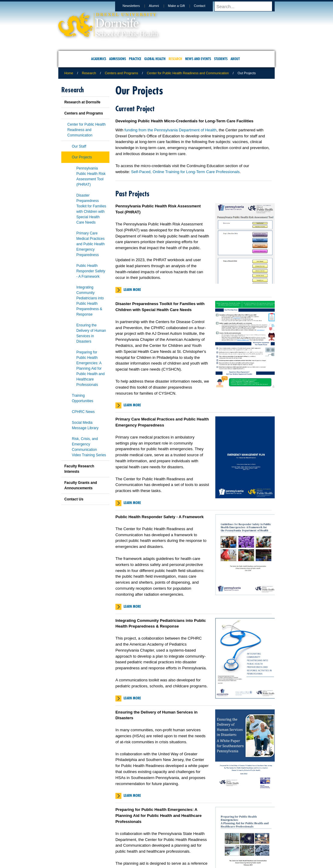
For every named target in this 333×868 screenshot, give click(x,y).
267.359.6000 (166, 863)
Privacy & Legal (165, 838)
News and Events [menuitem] (198, 59)
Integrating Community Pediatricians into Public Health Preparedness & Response (90, 301)
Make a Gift (182, 6)
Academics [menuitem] (99, 59)
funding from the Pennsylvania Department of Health (170, 130)
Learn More (132, 290)
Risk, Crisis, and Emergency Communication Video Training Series (89, 447)
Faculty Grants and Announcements (81, 485)
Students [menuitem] (221, 59)
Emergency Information (161, 844)
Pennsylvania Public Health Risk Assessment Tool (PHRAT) (91, 176)
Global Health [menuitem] (155, 59)
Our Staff (79, 146)
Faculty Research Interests (79, 469)
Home (69, 73)
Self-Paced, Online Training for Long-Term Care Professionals (185, 172)
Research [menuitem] (175, 59)
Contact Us (74, 499)
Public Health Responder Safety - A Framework (91, 271)
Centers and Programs (122, 73)
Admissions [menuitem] (118, 59)
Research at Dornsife (82, 102)
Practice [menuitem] (135, 59)
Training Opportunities (82, 398)
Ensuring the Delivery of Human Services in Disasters (91, 333)
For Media (126, 838)
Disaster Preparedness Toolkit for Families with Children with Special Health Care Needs (91, 209)
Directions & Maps (209, 838)
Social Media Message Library (85, 425)
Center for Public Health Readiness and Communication (188, 73)
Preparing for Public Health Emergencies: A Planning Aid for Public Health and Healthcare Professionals (90, 368)
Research (89, 73)
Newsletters (137, 6)
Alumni (160, 6)
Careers (143, 838)
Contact (205, 6)
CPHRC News (83, 412)
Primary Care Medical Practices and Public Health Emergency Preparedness (90, 244)
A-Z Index (107, 838)
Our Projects (82, 157)
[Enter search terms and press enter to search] (247, 6)
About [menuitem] (235, 59)
